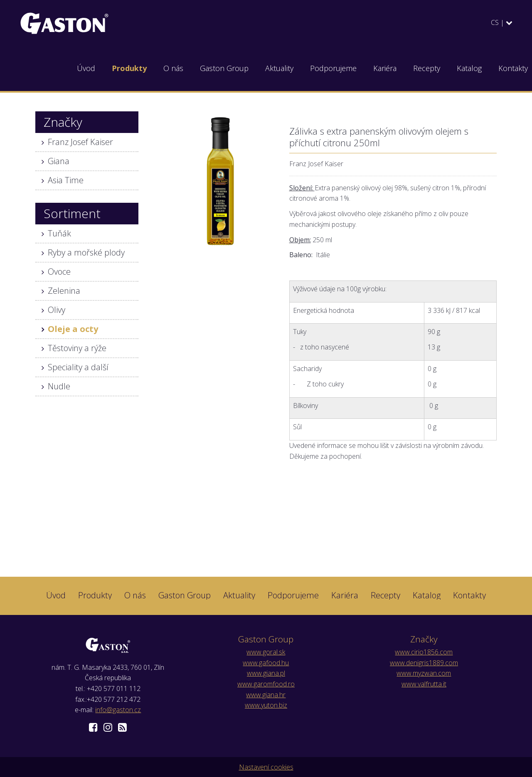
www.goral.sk (266, 652)
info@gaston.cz (118, 710)
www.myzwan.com (424, 673)
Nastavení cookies (266, 767)
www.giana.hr (266, 695)
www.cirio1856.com (424, 652)
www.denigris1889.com (424, 663)
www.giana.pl (266, 673)
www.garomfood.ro (266, 684)
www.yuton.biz (266, 705)
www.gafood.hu (266, 663)
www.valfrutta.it (424, 684)
